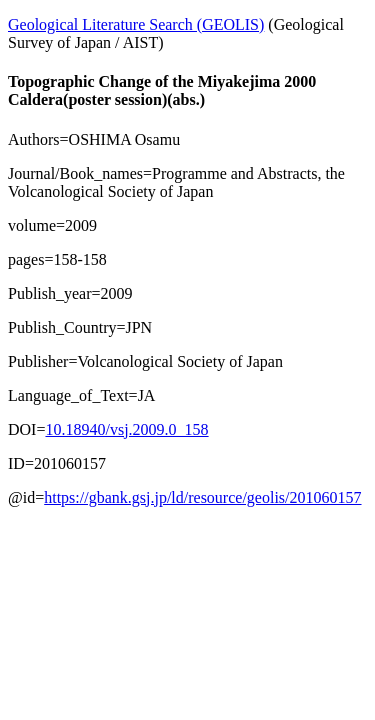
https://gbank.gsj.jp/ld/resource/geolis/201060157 (202, 497)
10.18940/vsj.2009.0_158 (126, 429)
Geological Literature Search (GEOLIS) (136, 24)
